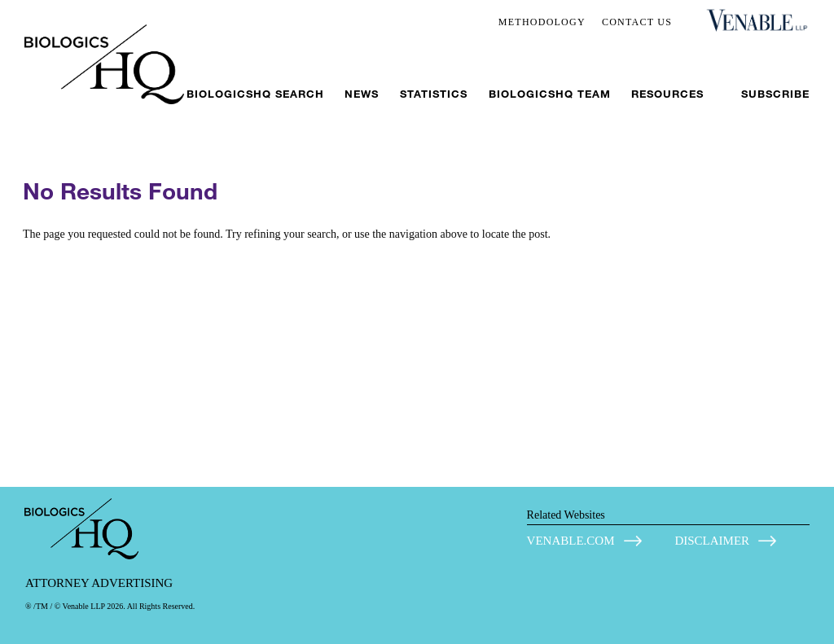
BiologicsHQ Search (255, 94)
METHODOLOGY (542, 22)
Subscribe (775, 94)
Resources (667, 94)
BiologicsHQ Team (550, 94)
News (362, 94)
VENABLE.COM (571, 541)
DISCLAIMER (712, 541)
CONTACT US (637, 22)
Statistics (434, 94)
